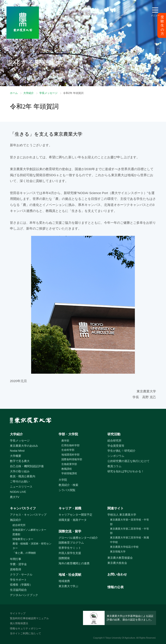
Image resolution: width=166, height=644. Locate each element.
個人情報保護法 (19, 623)
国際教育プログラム (71, 543)
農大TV (15, 497)
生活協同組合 (18, 590)
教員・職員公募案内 (23, 476)
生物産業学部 (69, 464)
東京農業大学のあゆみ (24, 446)
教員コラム (114, 466)
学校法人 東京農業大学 (122, 515)
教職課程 (67, 469)
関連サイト (116, 508)
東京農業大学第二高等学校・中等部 (129, 531)
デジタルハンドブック (24, 595)
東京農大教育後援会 (120, 558)
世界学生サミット (70, 548)
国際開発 (64, 558)
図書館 (16, 534)
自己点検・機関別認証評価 (27, 466)
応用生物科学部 (70, 445)
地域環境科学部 (70, 455)
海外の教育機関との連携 (74, 563)
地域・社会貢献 (70, 575)
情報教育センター (23, 539)
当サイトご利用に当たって (26, 633)
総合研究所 (114, 441)
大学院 (63, 480)
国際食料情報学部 (72, 459)
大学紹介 (29, 93)
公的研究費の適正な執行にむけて (128, 461)
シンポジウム (116, 456)
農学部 (65, 441)
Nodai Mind (17, 451)
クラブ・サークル (21, 575)
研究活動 (114, 434)
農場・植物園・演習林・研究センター (32, 546)
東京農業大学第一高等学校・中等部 (129, 522)
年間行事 (16, 559)
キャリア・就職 (70, 508)
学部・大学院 (68, 434)
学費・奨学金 (18, 564)
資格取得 (16, 569)
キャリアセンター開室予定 (75, 515)
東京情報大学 (118, 552)
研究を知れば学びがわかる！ (126, 471)
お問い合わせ (117, 574)
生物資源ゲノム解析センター (29, 530)
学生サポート (18, 580)
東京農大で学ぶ (68, 586)
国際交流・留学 (70, 531)
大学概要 (16, 456)
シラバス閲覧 (67, 490)
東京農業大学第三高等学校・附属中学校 (129, 540)
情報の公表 (116, 587)
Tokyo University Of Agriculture (120, 638)
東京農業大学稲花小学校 (124, 547)
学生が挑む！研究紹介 (121, 451)
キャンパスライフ (23, 508)
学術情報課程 (69, 473)
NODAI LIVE (18, 492)
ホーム (14, 93)
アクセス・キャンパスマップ (28, 515)
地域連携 (64, 581)
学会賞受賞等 (116, 446)
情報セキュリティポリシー (26, 628)
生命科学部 (68, 450)
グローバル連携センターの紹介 (78, 538)
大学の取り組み (20, 471)
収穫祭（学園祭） (21, 585)
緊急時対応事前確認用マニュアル (29, 618)
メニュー (155, 15)
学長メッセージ (48, 93)
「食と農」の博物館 (24, 553)
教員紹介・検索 (68, 485)
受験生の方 (162, 25)
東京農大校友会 (117, 563)
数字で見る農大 (20, 461)
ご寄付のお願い (20, 481)
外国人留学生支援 (70, 553)
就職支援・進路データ (73, 520)
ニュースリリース (21, 487)
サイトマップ (18, 613)
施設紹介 (16, 520)
